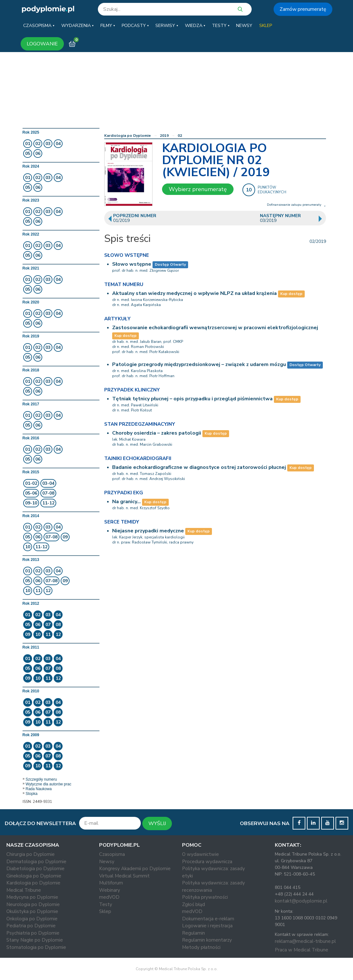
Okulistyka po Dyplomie (32, 911)
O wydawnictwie (200, 854)
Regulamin (193, 933)
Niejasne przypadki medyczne (148, 531)
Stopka (32, 794)
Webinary (110, 890)
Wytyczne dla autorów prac (49, 784)
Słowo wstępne (132, 264)
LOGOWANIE (42, 44)
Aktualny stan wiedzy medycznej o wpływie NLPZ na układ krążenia (194, 293)
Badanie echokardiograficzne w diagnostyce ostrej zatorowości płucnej (199, 467)
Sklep (105, 911)
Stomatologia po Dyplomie (36, 947)
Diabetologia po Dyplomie (35, 869)
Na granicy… (126, 502)
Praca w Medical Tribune (302, 950)
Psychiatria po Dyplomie (33, 933)
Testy (106, 904)
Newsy (107, 862)
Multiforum (111, 883)
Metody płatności (201, 947)
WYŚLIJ (157, 823)
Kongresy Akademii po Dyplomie (135, 869)
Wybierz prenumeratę (198, 189)
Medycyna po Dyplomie (32, 897)
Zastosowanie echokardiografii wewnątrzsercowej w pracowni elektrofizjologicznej (215, 328)
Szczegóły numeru (41, 779)
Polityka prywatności (205, 897)
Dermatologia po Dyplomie (36, 862)
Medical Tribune (24, 890)
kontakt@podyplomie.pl (301, 901)
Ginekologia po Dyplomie (34, 876)
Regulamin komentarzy (207, 940)
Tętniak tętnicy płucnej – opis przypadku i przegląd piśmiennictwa (192, 399)
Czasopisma (112, 854)
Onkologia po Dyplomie (32, 919)
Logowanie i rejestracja (207, 926)
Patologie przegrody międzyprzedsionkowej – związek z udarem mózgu (199, 364)
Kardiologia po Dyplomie (128, 136)
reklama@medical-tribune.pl (305, 941)
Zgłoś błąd (193, 904)
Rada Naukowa (39, 789)
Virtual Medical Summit (124, 876)
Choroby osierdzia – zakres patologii (157, 433)
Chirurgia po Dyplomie (31, 854)
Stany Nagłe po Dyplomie (35, 940)
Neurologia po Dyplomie (33, 904)
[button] (39, 26)
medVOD (109, 897)
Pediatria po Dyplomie (31, 926)
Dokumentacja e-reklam (208, 919)
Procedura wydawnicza (207, 862)
